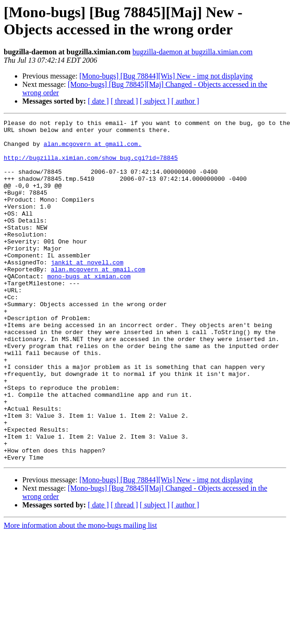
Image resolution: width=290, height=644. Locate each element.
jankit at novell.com (87, 291)
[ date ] (98, 101)
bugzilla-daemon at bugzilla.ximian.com (193, 52)
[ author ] (185, 101)
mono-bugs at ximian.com (89, 308)
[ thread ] (124, 101)
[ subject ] (155, 101)
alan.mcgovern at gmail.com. (93, 149)
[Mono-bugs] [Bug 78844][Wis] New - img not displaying (166, 76)
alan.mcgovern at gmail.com (98, 300)
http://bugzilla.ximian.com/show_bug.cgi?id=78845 (91, 166)
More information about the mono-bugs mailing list (80, 594)
